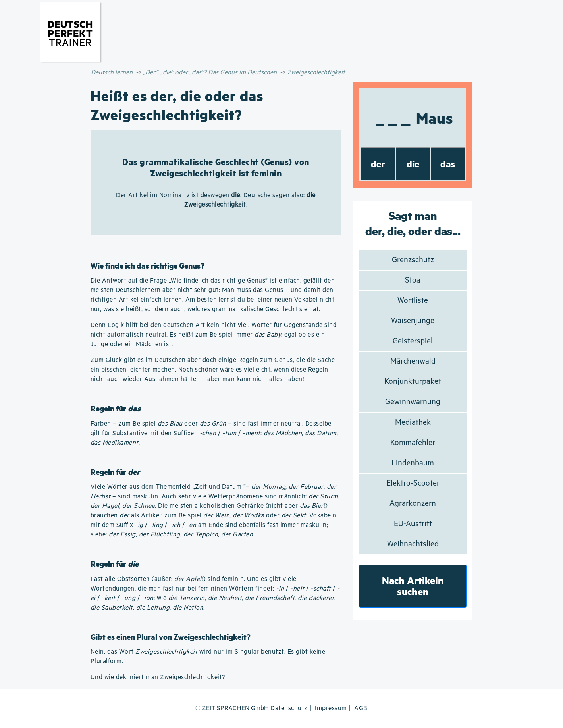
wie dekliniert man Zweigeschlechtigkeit (163, 677)
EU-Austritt (413, 524)
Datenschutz (289, 708)
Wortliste (413, 301)
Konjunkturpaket (413, 382)
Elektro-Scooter (413, 483)
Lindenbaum (413, 463)
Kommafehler (413, 443)
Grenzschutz (413, 260)
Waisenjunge (413, 321)
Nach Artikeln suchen (413, 586)
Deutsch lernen (112, 73)
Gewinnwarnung (413, 402)
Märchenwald (413, 361)
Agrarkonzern (413, 504)
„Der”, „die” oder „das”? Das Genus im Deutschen (210, 73)
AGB (361, 708)
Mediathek (413, 423)
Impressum (331, 708)
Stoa (413, 280)
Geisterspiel (413, 341)
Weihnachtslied (413, 544)
